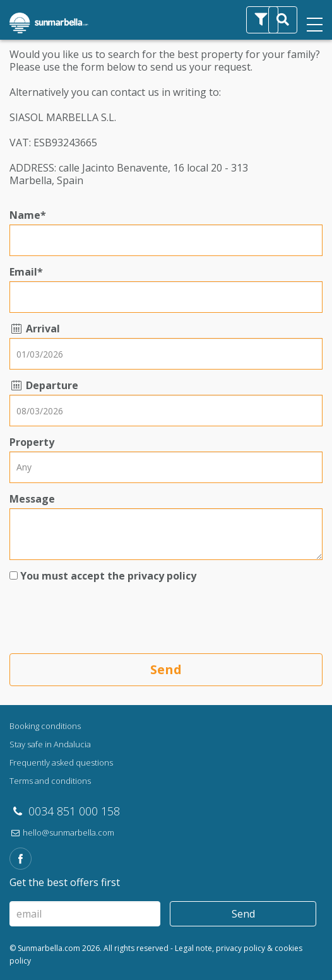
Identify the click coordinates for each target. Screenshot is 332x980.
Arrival (35, 329)
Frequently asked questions (61, 762)
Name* (28, 215)
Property (32, 442)
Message (32, 499)
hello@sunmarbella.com (62, 832)
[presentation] (105, 619)
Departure (44, 385)
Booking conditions (45, 726)
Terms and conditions (50, 781)
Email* (26, 272)
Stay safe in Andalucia (50, 744)
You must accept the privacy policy (108, 576)
